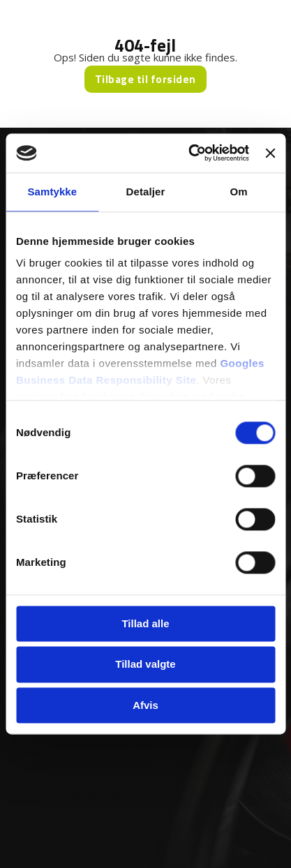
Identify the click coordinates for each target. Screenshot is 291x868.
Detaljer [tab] (146, 192)
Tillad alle (145, 623)
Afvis (145, 705)
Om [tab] (239, 192)
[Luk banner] (270, 153)
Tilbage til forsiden (145, 79)
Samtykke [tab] (52, 192)
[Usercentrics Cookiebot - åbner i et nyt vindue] (189, 153)
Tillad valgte (145, 665)
